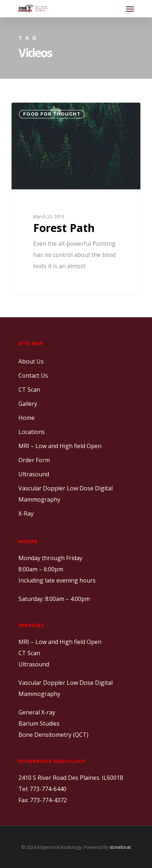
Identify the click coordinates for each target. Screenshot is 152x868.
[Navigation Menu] (130, 9)
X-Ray (26, 514)
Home (27, 418)
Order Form (34, 460)
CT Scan (29, 390)
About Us (31, 361)
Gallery (28, 404)
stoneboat (120, 847)
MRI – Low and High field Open (60, 446)
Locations (32, 432)
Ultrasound (34, 474)
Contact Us (33, 375)
